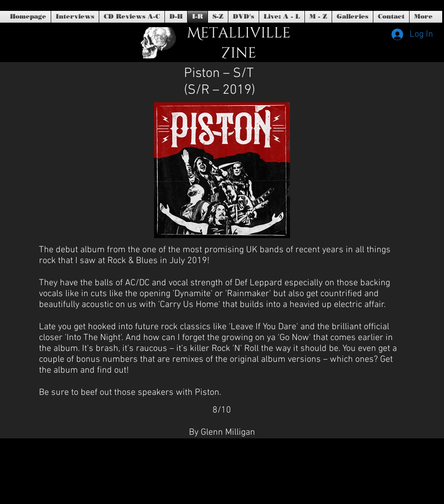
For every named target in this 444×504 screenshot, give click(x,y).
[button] (244, 17)
